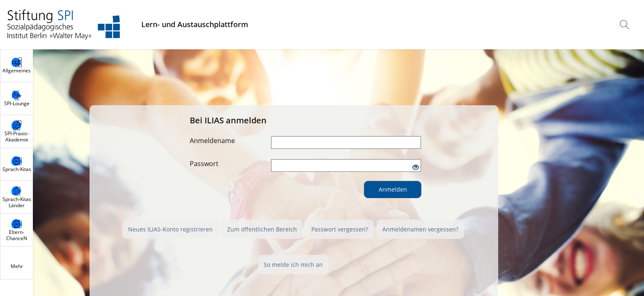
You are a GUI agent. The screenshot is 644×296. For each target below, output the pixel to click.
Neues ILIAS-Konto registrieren (170, 229)
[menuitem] (626, 25)
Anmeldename (212, 141)
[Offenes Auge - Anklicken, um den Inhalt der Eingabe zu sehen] (416, 168)
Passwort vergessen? (340, 229)
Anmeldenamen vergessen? (420, 229)
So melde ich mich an (293, 265)
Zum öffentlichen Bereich (262, 229)
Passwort (204, 164)
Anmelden (393, 189)
